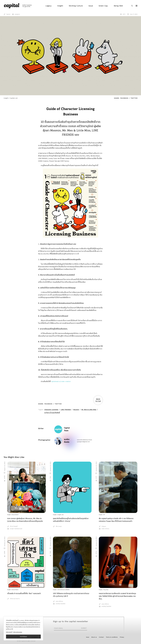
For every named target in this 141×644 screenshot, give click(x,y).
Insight (9, 515)
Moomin (76, 410)
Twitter (134, 98)
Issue (88, 637)
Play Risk (106, 590)
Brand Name (15, 590)
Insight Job (61, 515)
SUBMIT (84, 628)
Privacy (122, 637)
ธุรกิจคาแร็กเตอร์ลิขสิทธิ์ (52, 413)
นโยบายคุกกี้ (9, 632)
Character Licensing (51, 410)
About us (94, 637)
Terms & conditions (112, 637)
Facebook (124, 98)
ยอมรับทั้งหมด (23, 637)
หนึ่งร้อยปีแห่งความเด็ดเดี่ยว (64, 590)
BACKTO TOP (98, 400)
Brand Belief (15, 515)
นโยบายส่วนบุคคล (18, 632)
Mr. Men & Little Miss (89, 410)
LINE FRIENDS (66, 410)
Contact (101, 637)
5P (104, 515)
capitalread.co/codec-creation (61, 381)
